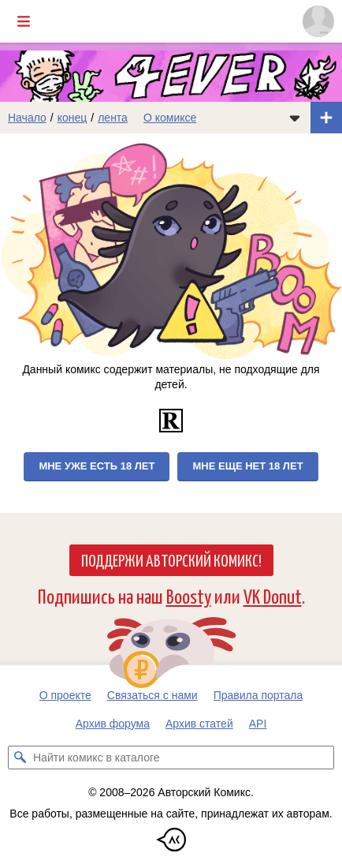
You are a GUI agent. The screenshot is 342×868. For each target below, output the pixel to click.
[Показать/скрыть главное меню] (24, 21)
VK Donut (273, 595)
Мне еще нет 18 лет (247, 466)
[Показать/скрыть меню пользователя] (318, 21)
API (258, 724)
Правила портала (258, 695)
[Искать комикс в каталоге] (20, 758)
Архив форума (113, 724)
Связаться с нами (152, 695)
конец (72, 118)
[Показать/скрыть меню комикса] (295, 118)
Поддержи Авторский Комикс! (171, 559)
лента (113, 118)
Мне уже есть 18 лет (97, 466)
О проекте (65, 695)
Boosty (189, 595)
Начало (27, 118)
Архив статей (199, 724)
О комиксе (170, 118)
